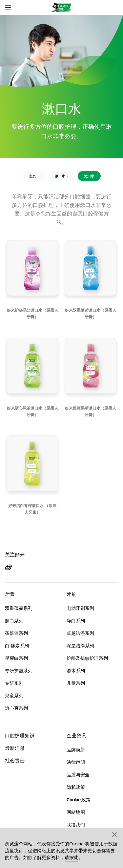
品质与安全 (78, 775)
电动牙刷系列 (80, 608)
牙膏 (10, 594)
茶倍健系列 (16, 633)
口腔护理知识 (20, 735)
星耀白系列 (16, 658)
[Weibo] (11, 568)
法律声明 (76, 762)
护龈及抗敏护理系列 (87, 658)
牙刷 (72, 594)
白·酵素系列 (17, 646)
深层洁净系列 (80, 646)
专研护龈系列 (19, 671)
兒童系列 (14, 696)
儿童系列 (76, 683)
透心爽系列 (16, 708)
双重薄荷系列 (19, 608)
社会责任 (15, 760)
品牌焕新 (76, 750)
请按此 (72, 858)
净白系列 (76, 621)
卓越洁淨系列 (80, 633)
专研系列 (14, 683)
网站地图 (76, 812)
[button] (115, 834)
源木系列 (76, 671)
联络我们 (76, 825)
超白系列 (14, 621)
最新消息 (15, 748)
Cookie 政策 (79, 800)
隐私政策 (76, 787)
